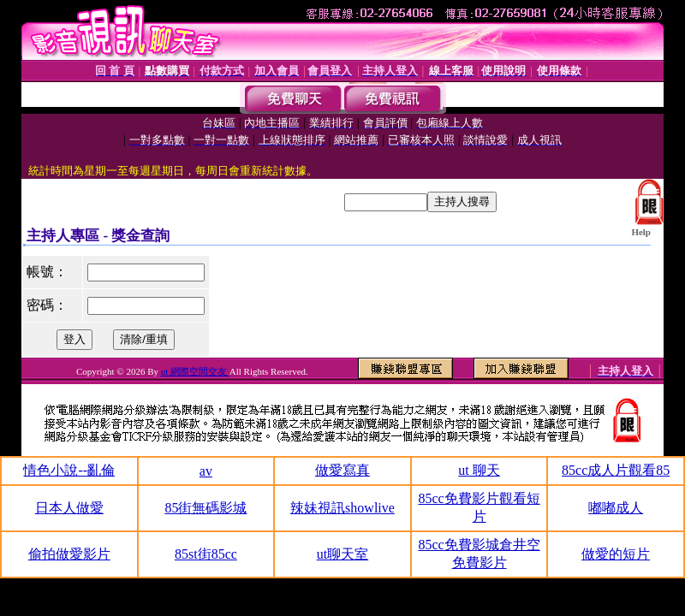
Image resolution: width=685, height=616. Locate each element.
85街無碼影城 (205, 508)
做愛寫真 (342, 470)
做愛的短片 (616, 554)
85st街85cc (206, 554)
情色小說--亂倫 (69, 470)
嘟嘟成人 (616, 508)
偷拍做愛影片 (69, 554)
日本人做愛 (69, 508)
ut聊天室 (342, 554)
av (206, 471)
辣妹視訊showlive (342, 508)
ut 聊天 (479, 470)
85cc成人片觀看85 (616, 470)
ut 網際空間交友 (195, 371)
